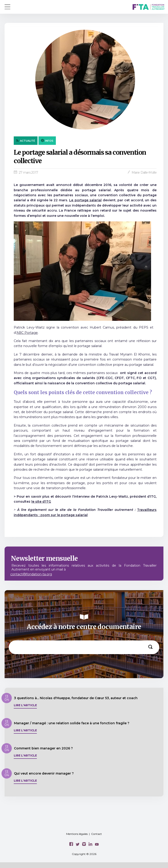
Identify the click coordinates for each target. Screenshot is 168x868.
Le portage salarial (85, 200)
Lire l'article (25, 705)
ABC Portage (27, 333)
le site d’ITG (41, 502)
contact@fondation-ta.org (31, 574)
